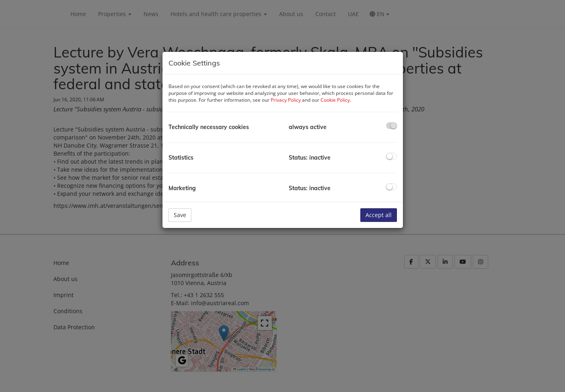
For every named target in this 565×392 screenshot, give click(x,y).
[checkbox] (391, 126)
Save (180, 215)
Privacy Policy (286, 100)
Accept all (379, 215)
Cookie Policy (335, 100)
